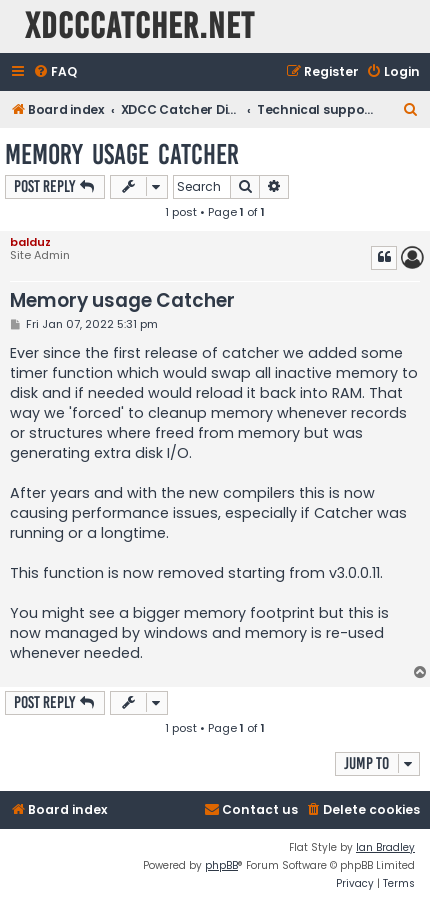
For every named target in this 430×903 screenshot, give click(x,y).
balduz (30, 242)
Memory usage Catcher (122, 154)
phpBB (221, 865)
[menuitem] (55, 72)
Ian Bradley (385, 847)
